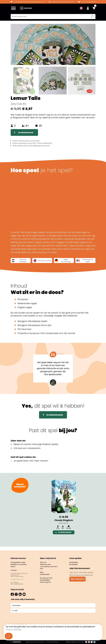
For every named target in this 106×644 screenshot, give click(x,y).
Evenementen (45, 574)
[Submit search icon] (92, 17)
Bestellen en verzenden (20, 563)
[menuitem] (81, 8)
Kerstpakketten (46, 580)
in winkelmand (26, 133)
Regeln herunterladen (63, 262)
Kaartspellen (74, 561)
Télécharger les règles (85, 262)
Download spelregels (19, 262)
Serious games (46, 582)
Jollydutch (16, 642)
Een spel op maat (47, 578)
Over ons (44, 561)
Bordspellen (74, 563)
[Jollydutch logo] (26, 8)
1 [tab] (55, 541)
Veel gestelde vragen (19, 561)
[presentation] (28, 618)
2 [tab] (61, 541)
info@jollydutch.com (17, 579)
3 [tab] (66, 541)
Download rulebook (41, 262)
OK (9, 636)
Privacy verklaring (13, 629)
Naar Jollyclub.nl (78, 578)
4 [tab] (72, 541)
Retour (13, 565)
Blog (42, 572)
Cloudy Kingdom (64, 522)
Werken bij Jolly (46, 563)
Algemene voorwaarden (36, 642)
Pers (42, 568)
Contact (14, 569)
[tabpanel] (64, 508)
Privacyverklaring (54, 642)
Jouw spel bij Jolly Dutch (49, 565)
